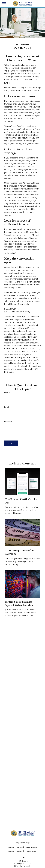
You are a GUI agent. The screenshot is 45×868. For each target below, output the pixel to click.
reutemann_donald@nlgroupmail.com (22, 847)
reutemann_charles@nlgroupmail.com (23, 851)
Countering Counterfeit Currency (19, 552)
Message (8, 422)
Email (7, 407)
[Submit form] (11, 443)
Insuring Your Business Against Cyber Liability (19, 603)
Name (7, 393)
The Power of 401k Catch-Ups (21, 501)
